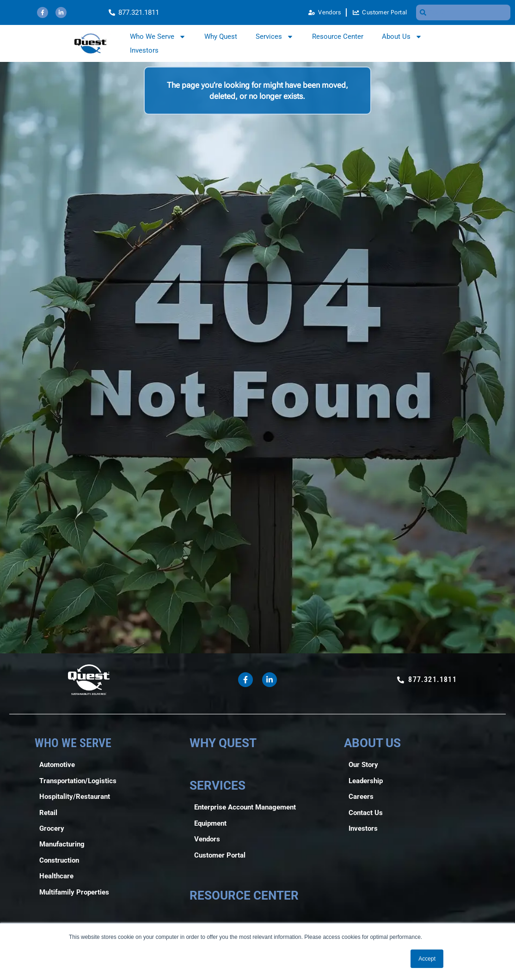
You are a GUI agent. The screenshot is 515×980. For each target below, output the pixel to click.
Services (275, 37)
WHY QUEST (223, 743)
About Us (402, 37)
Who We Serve (158, 37)
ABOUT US (372, 743)
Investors (144, 50)
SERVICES (218, 785)
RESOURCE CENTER (244, 895)
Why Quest (221, 37)
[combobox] (463, 12)
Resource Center (338, 37)
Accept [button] (427, 959)
